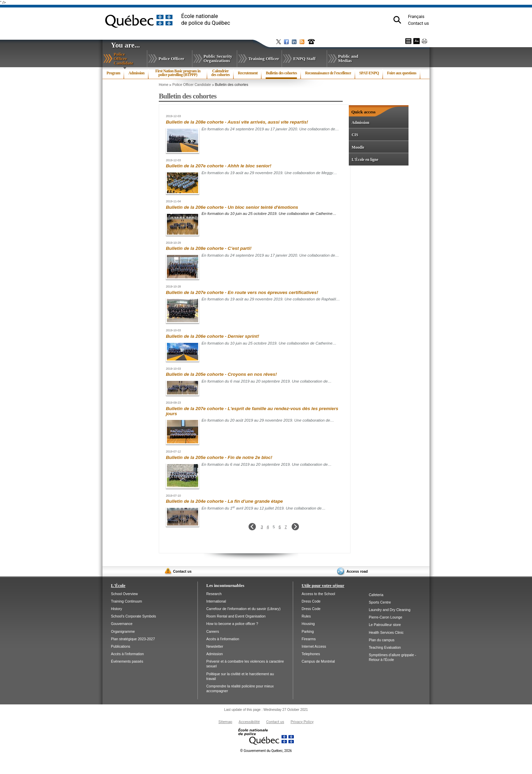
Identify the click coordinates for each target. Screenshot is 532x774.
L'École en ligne (365, 160)
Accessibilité (249, 722)
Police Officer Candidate (130, 59)
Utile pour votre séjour (323, 585)
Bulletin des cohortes (281, 75)
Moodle (358, 147)
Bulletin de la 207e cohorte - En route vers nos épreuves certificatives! (242, 292)
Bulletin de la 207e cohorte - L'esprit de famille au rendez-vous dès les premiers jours (252, 411)
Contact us (418, 23)
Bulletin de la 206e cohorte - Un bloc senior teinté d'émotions (232, 207)
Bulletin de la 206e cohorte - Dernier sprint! (213, 336)
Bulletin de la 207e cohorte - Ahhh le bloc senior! (219, 166)
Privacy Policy (302, 722)
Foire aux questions (402, 73)
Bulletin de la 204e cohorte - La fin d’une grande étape (224, 501)
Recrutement (248, 73)
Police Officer (171, 59)
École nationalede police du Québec (206, 20)
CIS (355, 135)
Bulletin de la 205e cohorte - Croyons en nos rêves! (221, 374)
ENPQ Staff (304, 59)
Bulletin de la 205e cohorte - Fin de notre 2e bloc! (219, 457)
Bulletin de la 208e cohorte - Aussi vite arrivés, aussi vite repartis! (237, 122)
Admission (136, 73)
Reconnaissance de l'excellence (328, 73)
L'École (118, 585)
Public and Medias (348, 58)
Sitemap (225, 722)
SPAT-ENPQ (369, 73)
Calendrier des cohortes (221, 73)
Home (164, 85)
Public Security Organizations (218, 58)
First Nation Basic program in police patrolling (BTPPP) (178, 73)
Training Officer (264, 59)
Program (113, 73)
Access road (357, 571)
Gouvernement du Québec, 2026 (266, 751)
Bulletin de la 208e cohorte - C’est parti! (209, 248)
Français (416, 16)
